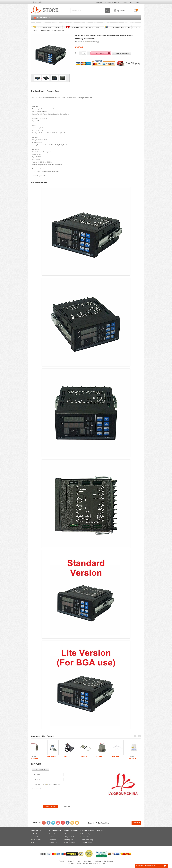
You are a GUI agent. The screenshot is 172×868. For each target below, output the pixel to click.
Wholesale (98, 861)
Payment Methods (71, 834)
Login (131, 2)
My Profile (99, 2)
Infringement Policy (87, 840)
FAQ (95, 23)
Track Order (84, 23)
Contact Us (106, 23)
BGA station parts (59, 31)
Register (125, 2)
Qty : (76, 53)
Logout (138, 2)
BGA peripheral (45, 31)
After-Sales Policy (71, 843)
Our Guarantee (37, 840)
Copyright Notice (87, 843)
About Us (35, 834)
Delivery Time (69, 840)
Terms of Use (86, 837)
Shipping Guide (70, 837)
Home (43, 23)
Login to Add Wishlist (122, 53)
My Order (117, 2)
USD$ (41, 2)
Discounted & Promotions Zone (62, 23)
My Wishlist (108, 2)
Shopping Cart (130, 23)
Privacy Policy (86, 834)
